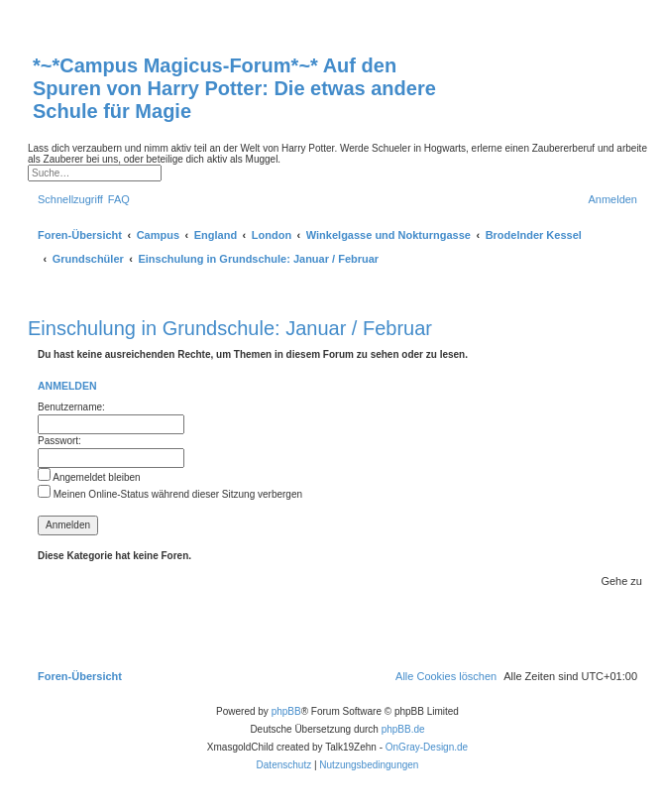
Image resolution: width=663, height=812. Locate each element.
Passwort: (59, 441)
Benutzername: (71, 407)
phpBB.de (403, 729)
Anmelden (67, 386)
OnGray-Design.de (427, 747)
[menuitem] (119, 199)
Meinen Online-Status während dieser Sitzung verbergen (170, 494)
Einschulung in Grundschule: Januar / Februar (230, 328)
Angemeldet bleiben (89, 477)
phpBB (286, 711)
